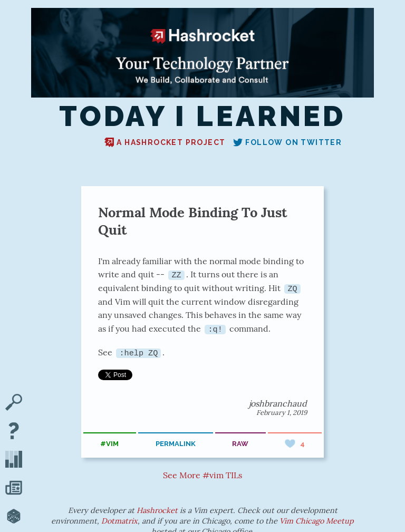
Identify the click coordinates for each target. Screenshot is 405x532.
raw (240, 444)
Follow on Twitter (287, 142)
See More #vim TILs (202, 475)
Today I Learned (202, 117)
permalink (176, 444)
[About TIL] (14, 432)
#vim (109, 444)
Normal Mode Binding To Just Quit (193, 221)
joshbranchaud (278, 403)
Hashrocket (157, 510)
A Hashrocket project (165, 142)
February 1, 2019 (282, 412)
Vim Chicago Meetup (317, 520)
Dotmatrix (119, 520)
